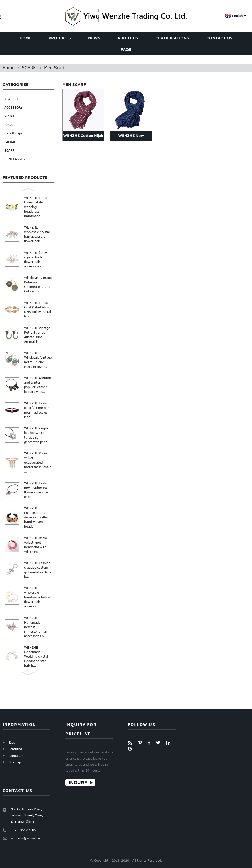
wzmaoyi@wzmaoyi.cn (27, 838)
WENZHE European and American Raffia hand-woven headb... (36, 517)
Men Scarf (54, 68)
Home (9, 68)
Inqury (78, 782)
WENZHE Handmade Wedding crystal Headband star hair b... (36, 656)
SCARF (29, 68)
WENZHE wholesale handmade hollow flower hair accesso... (37, 597)
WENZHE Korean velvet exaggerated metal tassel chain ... (38, 462)
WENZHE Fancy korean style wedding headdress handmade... (36, 207)
